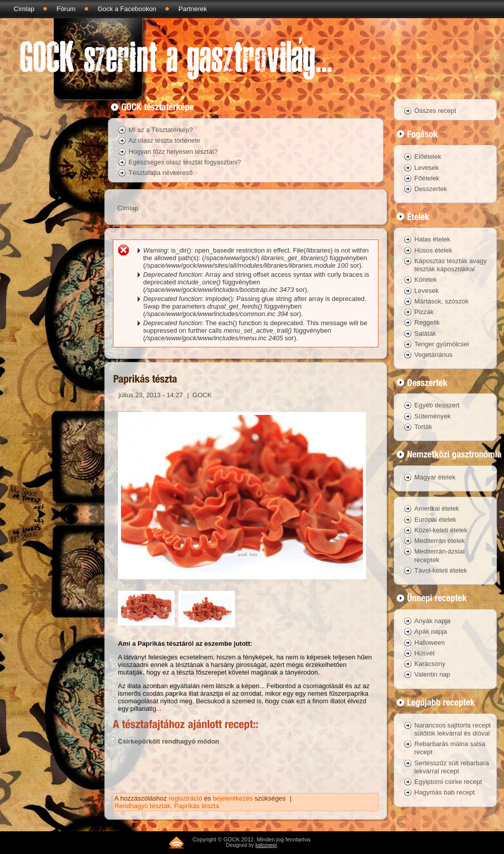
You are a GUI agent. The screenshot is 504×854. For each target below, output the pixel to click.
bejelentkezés (233, 798)
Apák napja (431, 631)
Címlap (24, 9)
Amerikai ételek (437, 508)
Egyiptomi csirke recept (448, 782)
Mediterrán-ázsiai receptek (439, 555)
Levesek (426, 168)
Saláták (425, 333)
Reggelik (427, 322)
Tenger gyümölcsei (442, 344)
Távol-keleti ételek (441, 570)
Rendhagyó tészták (142, 806)
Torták (423, 427)
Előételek (428, 157)
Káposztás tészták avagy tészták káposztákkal (451, 265)
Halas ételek (432, 239)
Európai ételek (435, 520)
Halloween (430, 643)
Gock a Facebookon (127, 9)
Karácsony (430, 664)
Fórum (66, 9)
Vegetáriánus (433, 355)
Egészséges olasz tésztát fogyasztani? (185, 162)
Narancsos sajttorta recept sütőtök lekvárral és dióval (453, 729)
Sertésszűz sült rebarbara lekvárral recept (452, 767)
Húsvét (424, 653)
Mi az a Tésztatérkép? (161, 130)
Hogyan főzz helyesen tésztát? (173, 151)
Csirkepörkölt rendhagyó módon (169, 741)
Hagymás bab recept (445, 792)
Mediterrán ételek (439, 541)
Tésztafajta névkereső (161, 173)
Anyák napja (432, 621)
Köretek (426, 280)
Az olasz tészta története (164, 140)
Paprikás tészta (197, 806)
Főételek (427, 178)
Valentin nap (432, 674)
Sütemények (432, 416)
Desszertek (431, 189)
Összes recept (435, 111)
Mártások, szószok (442, 301)
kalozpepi (266, 845)
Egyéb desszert (437, 405)
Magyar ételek (435, 477)
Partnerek (193, 9)
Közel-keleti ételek (441, 530)
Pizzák (424, 312)
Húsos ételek (433, 250)
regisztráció (185, 798)
